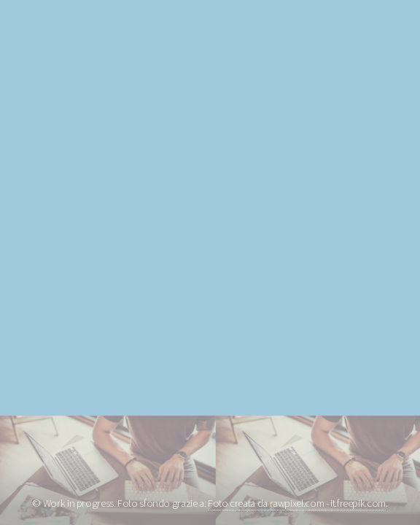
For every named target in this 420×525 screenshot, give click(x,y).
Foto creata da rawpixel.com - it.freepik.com (297, 503)
